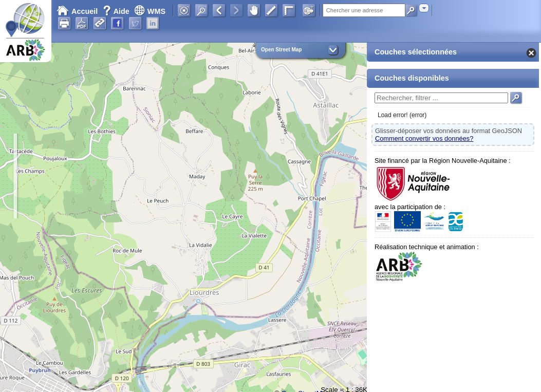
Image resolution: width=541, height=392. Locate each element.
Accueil (77, 11)
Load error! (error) (402, 115)
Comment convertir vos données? (424, 138)
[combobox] (424, 8)
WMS (150, 11)
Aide (117, 11)
